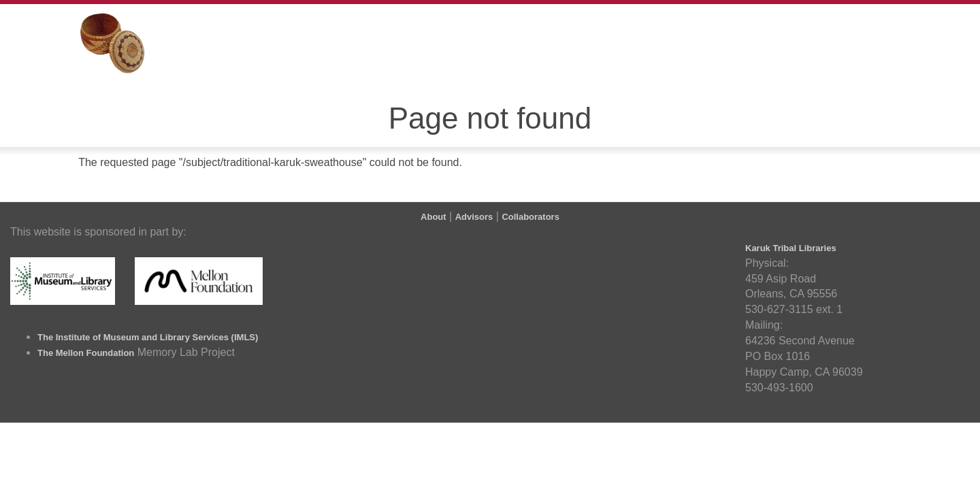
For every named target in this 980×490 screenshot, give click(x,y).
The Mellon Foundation (86, 353)
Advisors (474, 217)
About (434, 217)
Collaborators (530, 217)
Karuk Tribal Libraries (791, 248)
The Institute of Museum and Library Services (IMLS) (148, 337)
